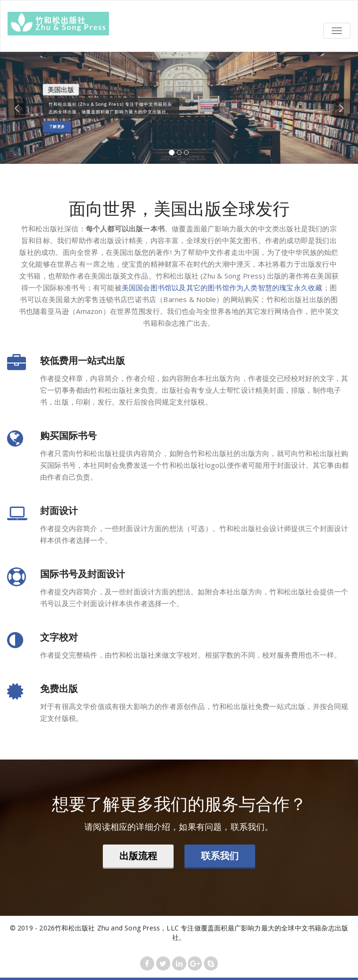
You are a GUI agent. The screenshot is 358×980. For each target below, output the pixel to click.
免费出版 (59, 689)
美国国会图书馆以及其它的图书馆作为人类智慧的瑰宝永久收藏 (222, 287)
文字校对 (59, 637)
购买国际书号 (68, 435)
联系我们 (220, 856)
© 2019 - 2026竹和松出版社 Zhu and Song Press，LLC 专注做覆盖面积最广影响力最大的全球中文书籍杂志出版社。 (179, 933)
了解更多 (57, 126)
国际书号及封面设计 (83, 574)
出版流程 (138, 856)
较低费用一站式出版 (83, 360)
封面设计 (59, 511)
